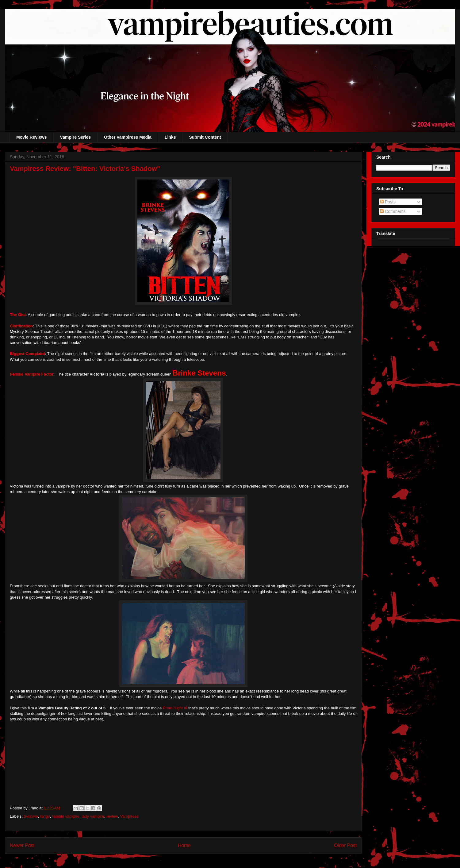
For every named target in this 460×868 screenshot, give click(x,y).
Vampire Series (75, 137)
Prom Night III (175, 708)
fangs (45, 816)
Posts (388, 202)
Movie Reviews (32, 137)
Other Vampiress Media (128, 137)
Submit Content (205, 137)
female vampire (66, 816)
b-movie (31, 816)
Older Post (345, 845)
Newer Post (22, 845)
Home (184, 845)
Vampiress (129, 816)
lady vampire (93, 816)
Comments (393, 211)
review (112, 816)
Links (170, 137)
